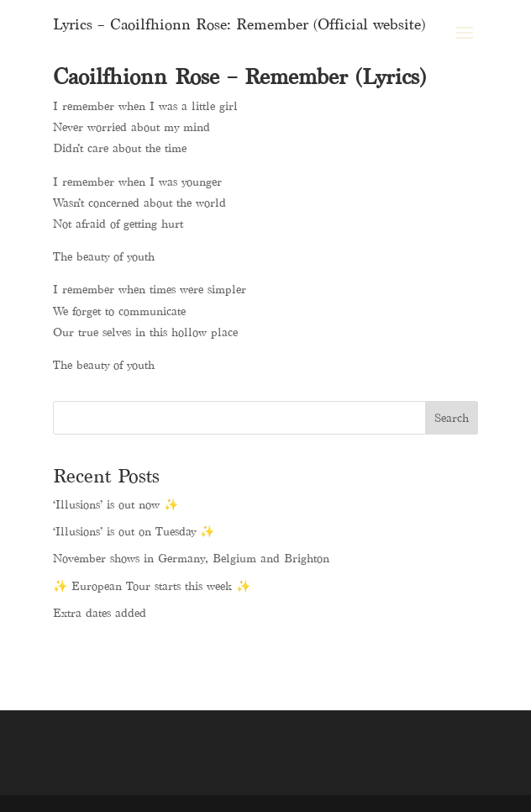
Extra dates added (100, 613)
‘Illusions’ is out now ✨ (116, 505)
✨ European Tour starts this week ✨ (152, 586)
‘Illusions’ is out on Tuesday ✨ (134, 532)
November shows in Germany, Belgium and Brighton (191, 559)
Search (452, 418)
